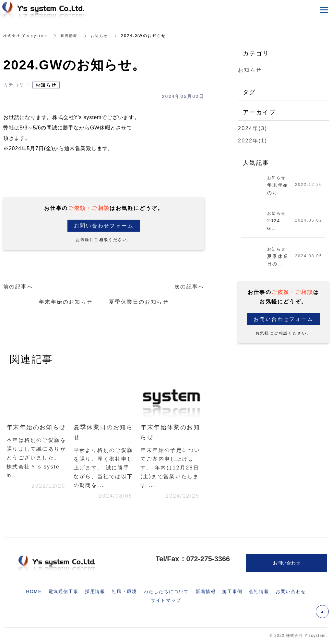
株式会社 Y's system (27, 36)
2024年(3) (253, 128)
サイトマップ (166, 600)
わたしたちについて (166, 591)
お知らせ (104, 36)
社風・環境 (124, 591)
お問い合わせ (291, 591)
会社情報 (259, 591)
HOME (34, 591)
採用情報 (95, 591)
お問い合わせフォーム (104, 226)
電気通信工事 (64, 591)
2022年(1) (253, 141)
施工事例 (232, 591)
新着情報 (73, 36)
